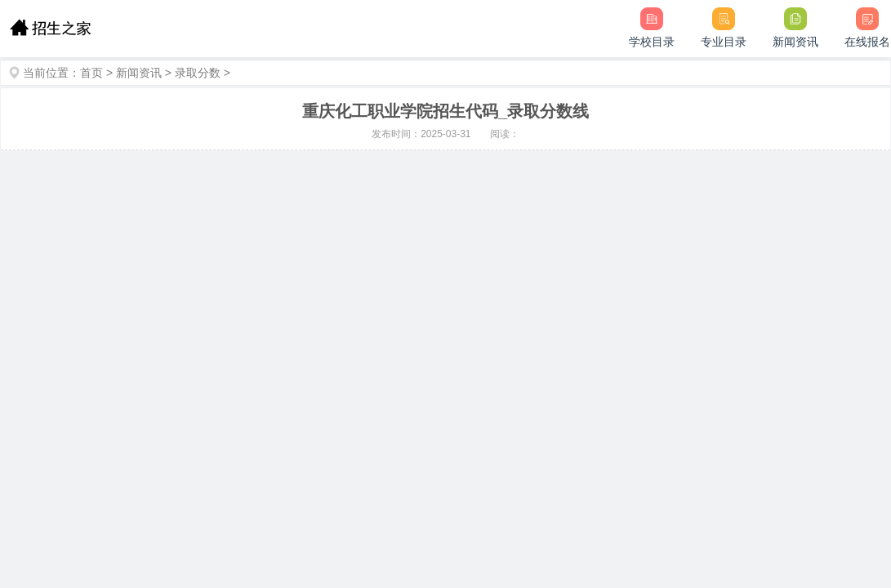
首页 (91, 73)
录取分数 (198, 73)
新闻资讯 (139, 73)
